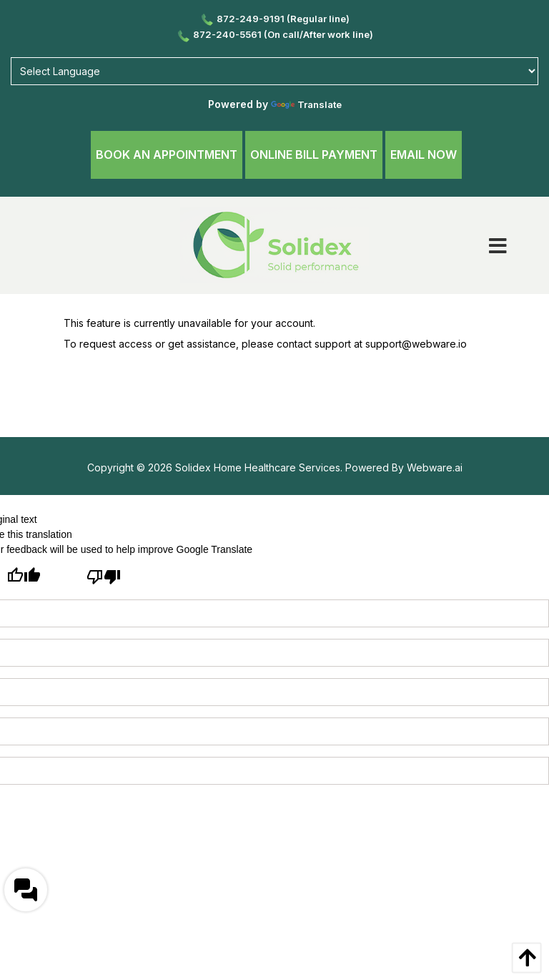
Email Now (424, 155)
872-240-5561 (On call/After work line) (274, 34)
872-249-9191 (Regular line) (274, 19)
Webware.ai (435, 467)
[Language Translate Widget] (274, 71)
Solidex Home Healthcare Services (258, 467)
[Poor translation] (104, 579)
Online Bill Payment (314, 155)
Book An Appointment (167, 155)
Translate (306, 104)
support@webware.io (416, 344)
